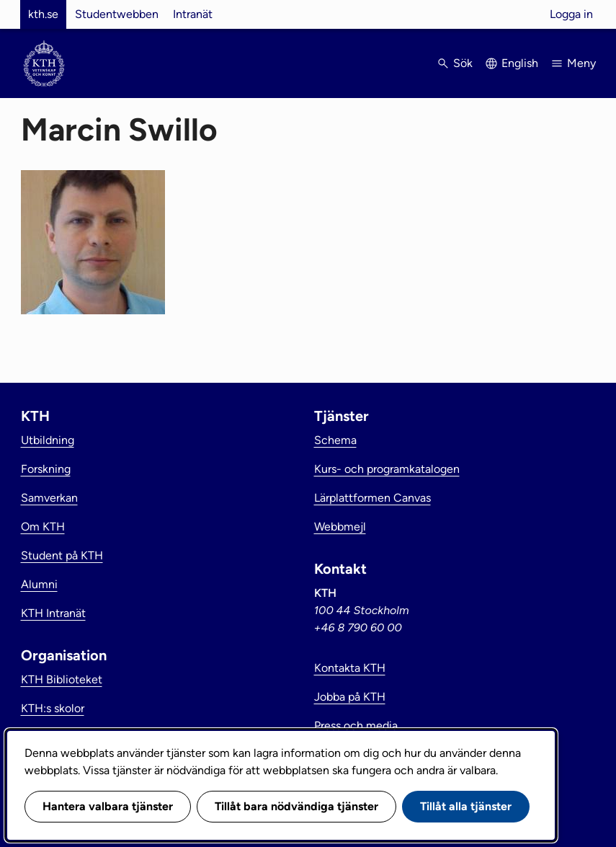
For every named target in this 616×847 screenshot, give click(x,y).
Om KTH (43, 527)
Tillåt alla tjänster (466, 806)
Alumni (39, 584)
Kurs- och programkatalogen (387, 469)
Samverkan (49, 498)
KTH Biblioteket (62, 679)
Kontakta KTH (350, 668)
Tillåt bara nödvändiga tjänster (296, 806)
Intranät (193, 14)
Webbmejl (340, 527)
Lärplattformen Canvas (372, 498)
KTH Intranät (53, 613)
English (520, 63)
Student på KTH (62, 555)
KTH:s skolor (53, 708)
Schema (335, 440)
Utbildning (48, 440)
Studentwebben (117, 14)
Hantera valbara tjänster (108, 806)
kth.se (43, 14)
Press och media (356, 726)
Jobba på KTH (350, 697)
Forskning (46, 469)
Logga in (571, 14)
